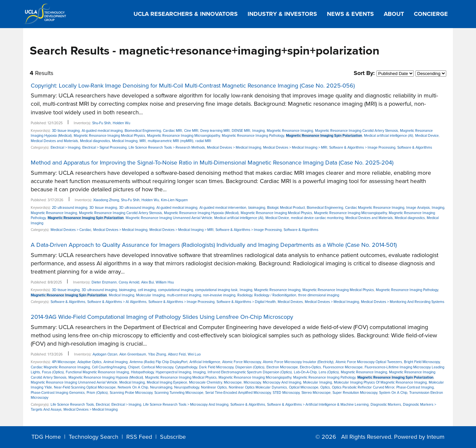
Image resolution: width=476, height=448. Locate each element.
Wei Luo (194, 354)
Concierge (431, 14)
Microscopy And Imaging (282, 382)
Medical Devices (290, 302)
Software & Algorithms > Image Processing (362, 148)
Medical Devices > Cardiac (71, 230)
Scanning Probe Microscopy (131, 393)
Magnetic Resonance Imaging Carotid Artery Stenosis (357, 131)
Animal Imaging (116, 362)
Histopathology (142, 372)
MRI (143, 141)
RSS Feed (139, 437)
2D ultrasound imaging (70, 208)
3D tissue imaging (66, 131)
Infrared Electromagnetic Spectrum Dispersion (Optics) (250, 372)
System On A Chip (393, 393)
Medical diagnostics (95, 141)
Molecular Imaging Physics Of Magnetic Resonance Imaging (380, 382)
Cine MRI (191, 131)
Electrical (103, 405)
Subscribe (173, 437)
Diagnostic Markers (386, 405)
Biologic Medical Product (286, 208)
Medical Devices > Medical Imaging (234, 148)
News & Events (350, 14)
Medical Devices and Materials (54, 141)
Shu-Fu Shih (101, 123)
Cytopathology (186, 367)
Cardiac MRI (173, 131)
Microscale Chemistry (205, 382)
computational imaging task (216, 290)
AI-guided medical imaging (102, 131)
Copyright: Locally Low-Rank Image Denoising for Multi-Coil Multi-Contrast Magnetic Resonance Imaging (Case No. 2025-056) (193, 86)
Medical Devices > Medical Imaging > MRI (295, 148)
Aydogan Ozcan (105, 354)
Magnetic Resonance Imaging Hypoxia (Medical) (201, 213)
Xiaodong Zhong (106, 200)
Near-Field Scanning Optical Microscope (85, 387)
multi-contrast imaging (184, 295)
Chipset (134, 367)
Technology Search (94, 437)
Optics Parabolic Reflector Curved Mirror (363, 387)
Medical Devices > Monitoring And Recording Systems (403, 302)
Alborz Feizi (177, 354)
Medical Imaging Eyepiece (167, 382)
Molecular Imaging (151, 295)
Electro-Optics (310, 367)
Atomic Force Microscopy (241, 362)
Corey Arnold (129, 282)
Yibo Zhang (157, 354)
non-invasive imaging (219, 295)
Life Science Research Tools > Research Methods (167, 148)
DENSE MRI (241, 131)
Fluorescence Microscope (343, 367)
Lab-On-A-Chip (305, 372)
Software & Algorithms (415, 148)
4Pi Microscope (64, 362)
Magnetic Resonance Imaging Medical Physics (109, 136)
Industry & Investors (282, 14)
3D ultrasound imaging (137, 208)
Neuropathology (187, 387)
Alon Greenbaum (133, 354)
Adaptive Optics (89, 362)
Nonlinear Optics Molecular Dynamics (258, 387)
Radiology (245, 295)
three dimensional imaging (319, 295)
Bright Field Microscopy (422, 362)
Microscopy (252, 382)
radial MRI (203, 141)
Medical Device (427, 136)
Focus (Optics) (53, 372)
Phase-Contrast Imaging (415, 387)
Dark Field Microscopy (216, 367)
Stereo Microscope (316, 393)
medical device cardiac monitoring (317, 218)
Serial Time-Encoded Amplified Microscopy (238, 393)
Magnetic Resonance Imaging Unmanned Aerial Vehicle (169, 218)
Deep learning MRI (215, 131)
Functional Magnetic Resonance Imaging (97, 372)
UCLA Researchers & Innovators (186, 14)
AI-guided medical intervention (223, 208)
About (394, 14)
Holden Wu (121, 123)
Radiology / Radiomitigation (275, 295)
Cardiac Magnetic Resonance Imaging (375, 208)
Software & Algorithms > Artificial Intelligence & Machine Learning (318, 405)
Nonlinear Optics (214, 387)
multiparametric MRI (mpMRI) (171, 141)
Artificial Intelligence (205, 362)
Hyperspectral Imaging (173, 372)
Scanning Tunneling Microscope (179, 393)
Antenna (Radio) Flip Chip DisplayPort (159, 362)
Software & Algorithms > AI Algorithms (117, 302)
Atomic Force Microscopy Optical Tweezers (369, 362)
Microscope (233, 382)
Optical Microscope (304, 387)
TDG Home (46, 437)
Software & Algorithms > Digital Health (246, 302)
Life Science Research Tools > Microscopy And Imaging (186, 405)
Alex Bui (147, 282)
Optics (325, 387)
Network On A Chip (133, 387)
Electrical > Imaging (65, 148)
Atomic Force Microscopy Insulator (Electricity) (298, 362)
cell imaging (147, 290)
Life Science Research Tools (72, 405)
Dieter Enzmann (104, 282)
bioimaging (257, 208)
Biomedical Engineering (143, 131)
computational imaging (176, 290)
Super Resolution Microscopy (355, 393)
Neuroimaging (161, 387)
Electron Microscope (282, 367)
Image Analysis (418, 208)
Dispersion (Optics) (250, 367)
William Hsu (165, 282)
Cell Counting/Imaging (109, 367)
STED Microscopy (286, 393)
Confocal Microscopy (157, 367)
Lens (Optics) (329, 372)
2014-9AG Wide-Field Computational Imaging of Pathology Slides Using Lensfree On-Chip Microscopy (162, 317)
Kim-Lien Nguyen (174, 200)
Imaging (258, 131)
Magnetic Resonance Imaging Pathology (253, 136)
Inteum (436, 437)
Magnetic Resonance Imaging (290, 131)
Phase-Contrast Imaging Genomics (58, 393)
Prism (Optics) (97, 393)
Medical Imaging (125, 141)
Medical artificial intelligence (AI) (389, 136)
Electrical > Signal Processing (104, 148)
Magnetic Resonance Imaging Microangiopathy (183, 136)
